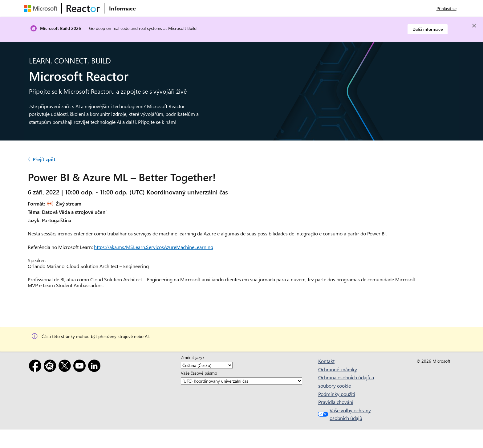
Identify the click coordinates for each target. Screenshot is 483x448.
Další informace (428, 29)
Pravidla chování (336, 402)
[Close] (474, 26)
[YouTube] (81, 367)
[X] (66, 367)
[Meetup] (51, 367)
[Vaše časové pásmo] (241, 381)
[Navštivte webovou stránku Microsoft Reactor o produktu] (122, 8)
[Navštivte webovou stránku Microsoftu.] (42, 8)
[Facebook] (36, 367)
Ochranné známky (338, 369)
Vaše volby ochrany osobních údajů (344, 414)
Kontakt (326, 361)
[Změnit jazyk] (207, 365)
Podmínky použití (337, 394)
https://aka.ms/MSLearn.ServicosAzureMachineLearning (154, 247)
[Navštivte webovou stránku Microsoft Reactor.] (83, 8)
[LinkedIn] (95, 367)
